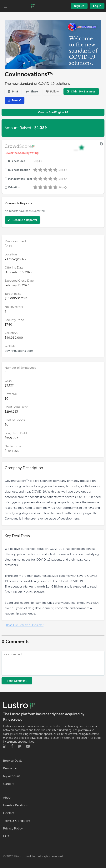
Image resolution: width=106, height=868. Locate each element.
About (7, 798)
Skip (38, 161)
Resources (10, 768)
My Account (11, 776)
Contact (9, 813)
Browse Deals (13, 761)
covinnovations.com (19, 351)
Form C (15, 100)
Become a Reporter (23, 220)
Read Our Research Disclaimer (25, 625)
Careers (9, 784)
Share (32, 92)
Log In (97, 6)
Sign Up (79, 6)
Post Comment (17, 681)
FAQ (6, 836)
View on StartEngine (53, 112)
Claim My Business (81, 92)
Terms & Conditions (17, 821)
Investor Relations (15, 805)
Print (13, 92)
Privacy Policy (13, 829)
